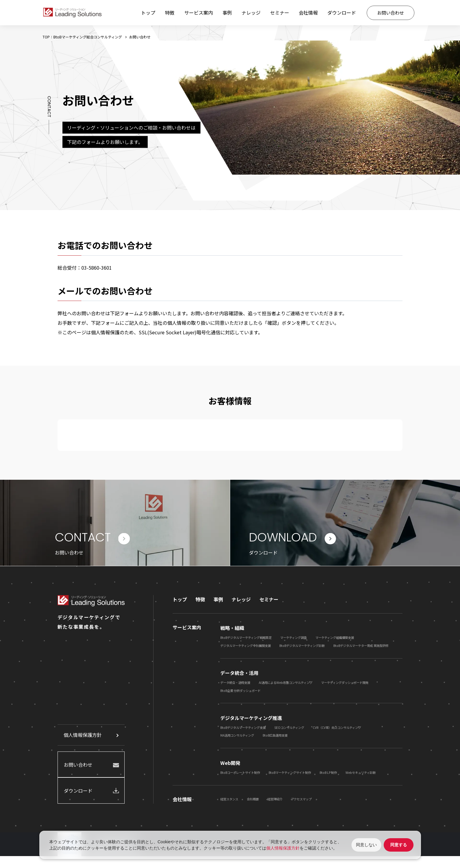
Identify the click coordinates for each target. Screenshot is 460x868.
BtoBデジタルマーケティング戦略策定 (246, 639)
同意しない (366, 845)
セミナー (280, 13)
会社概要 (253, 801)
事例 (227, 13)
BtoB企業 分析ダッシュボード (240, 692)
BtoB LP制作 (328, 774)
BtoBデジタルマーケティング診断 (302, 647)
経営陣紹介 (275, 801)
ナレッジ (251, 13)
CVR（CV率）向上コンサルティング (337, 729)
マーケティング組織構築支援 (335, 639)
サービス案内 (199, 13)
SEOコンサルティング (289, 729)
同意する (399, 845)
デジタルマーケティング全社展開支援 (246, 647)
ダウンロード (342, 13)
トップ (148, 13)
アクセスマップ (301, 801)
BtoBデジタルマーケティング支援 (243, 729)
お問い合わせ (391, 13)
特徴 (170, 13)
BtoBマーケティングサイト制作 (290, 774)
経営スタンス (229, 801)
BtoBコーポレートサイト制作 (240, 774)
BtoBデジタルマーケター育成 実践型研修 (361, 647)
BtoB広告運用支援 (275, 737)
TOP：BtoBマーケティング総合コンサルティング (82, 37)
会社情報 (308, 13)
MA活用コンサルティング (237, 737)
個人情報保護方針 (83, 736)
